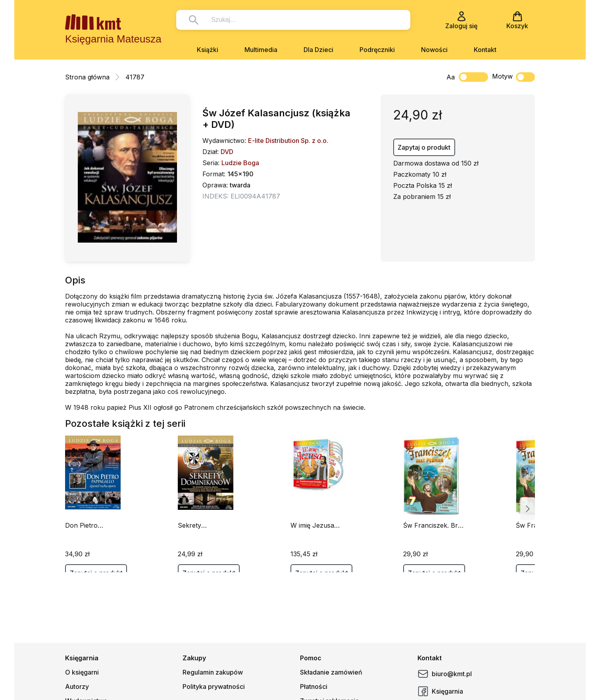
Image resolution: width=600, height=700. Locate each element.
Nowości (434, 50)
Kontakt (485, 50)
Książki (208, 50)
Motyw (513, 77)
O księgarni (82, 672)
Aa (451, 77)
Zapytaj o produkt (424, 147)
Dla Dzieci (318, 50)
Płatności (314, 687)
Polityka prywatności (214, 687)
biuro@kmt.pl (445, 674)
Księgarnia (440, 691)
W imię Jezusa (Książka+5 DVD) (316, 525)
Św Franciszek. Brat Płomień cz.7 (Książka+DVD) (433, 525)
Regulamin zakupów (213, 672)
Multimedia (261, 50)
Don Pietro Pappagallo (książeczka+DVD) (93, 525)
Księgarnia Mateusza (113, 39)
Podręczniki (377, 50)
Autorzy (77, 687)
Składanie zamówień (331, 672)
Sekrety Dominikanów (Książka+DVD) (201, 525)
